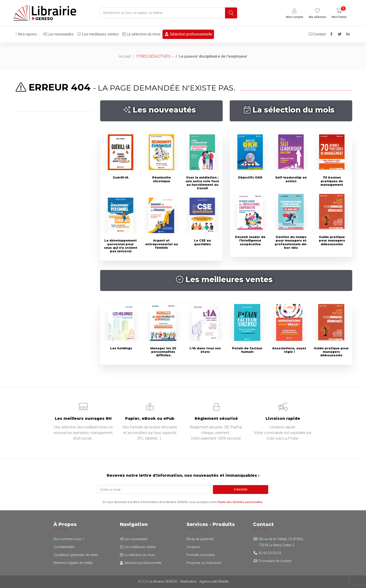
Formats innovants (201, 555)
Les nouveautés (58, 34)
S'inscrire (241, 490)
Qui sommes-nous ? (69, 539)
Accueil (125, 56)
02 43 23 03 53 (270, 553)
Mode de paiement (200, 539)
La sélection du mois (141, 34)
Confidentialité (64, 547)
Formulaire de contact (275, 561)
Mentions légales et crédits (73, 563)
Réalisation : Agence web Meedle (204, 582)
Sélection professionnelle (188, 34)
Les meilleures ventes (98, 34)
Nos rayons (26, 34)
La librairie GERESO (163, 582)
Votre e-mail (110, 490)
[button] (295, 14)
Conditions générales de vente (76, 555)
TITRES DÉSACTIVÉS (153, 56)
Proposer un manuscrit (204, 563)
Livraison (193, 547)
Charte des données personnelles (240, 502)
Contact (317, 34)
